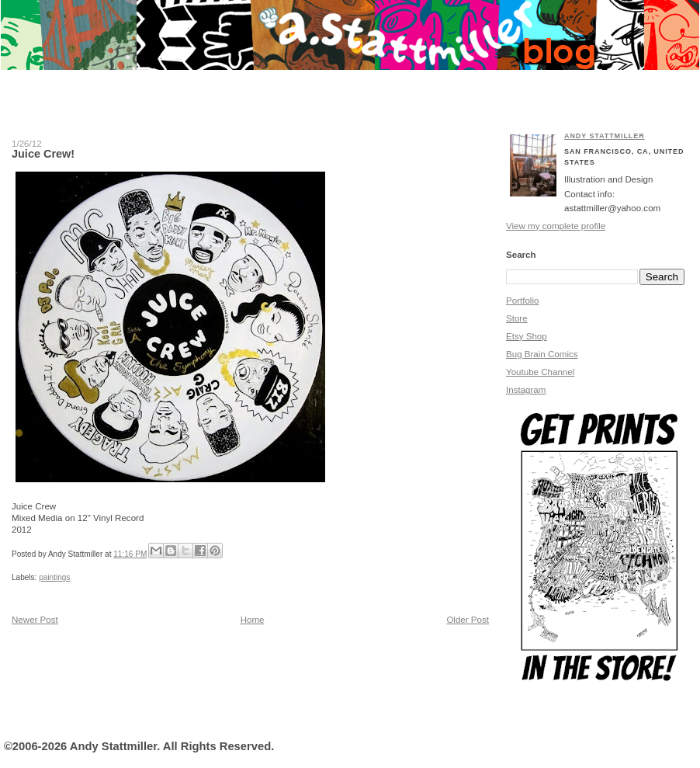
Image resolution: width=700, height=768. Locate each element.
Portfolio (522, 301)
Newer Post (35, 620)
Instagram (526, 390)
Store (517, 318)
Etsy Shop (527, 336)
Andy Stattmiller (605, 136)
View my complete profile (556, 226)
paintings (54, 577)
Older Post (468, 620)
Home (253, 620)
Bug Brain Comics (542, 354)
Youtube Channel (540, 372)
